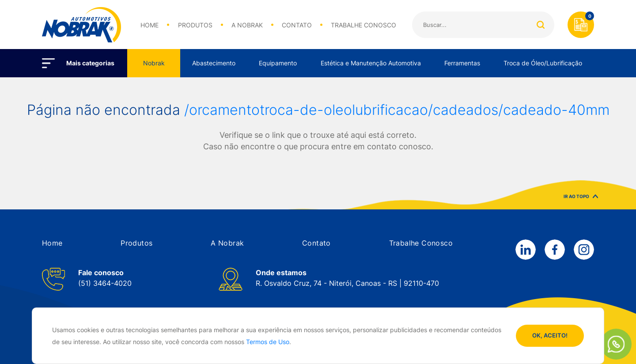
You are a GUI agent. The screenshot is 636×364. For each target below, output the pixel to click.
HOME (150, 25)
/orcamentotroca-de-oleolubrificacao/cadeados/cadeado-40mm (397, 110)
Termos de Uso (268, 342)
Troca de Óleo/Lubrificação (543, 63)
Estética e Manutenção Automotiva (371, 63)
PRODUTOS (195, 25)
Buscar (540, 25)
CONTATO (297, 25)
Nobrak (154, 63)
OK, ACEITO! (550, 335)
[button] (52, 243)
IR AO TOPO (581, 199)
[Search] (483, 25)
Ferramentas (462, 63)
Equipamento (278, 63)
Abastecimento (214, 63)
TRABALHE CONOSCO (363, 25)
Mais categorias (90, 63)
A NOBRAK (247, 25)
